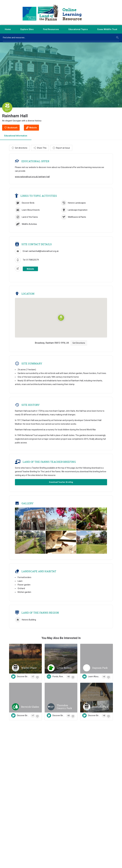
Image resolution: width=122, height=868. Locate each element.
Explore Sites (27, 29)
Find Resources (51, 29)
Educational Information (16, 136)
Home (8, 29)
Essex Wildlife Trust (107, 29)
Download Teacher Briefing (61, 485)
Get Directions (79, 345)
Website (30, 271)
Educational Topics (78, 29)
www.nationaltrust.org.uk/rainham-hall (32, 179)
